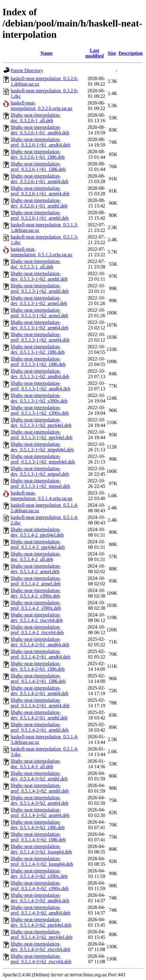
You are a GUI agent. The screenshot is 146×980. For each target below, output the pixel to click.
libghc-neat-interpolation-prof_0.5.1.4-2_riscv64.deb (37, 630)
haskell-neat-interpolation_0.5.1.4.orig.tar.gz (42, 496)
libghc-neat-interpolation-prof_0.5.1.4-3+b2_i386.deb (38, 837)
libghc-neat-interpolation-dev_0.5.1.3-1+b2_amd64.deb (40, 374)
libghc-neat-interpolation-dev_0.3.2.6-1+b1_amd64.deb (40, 130)
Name (47, 53)
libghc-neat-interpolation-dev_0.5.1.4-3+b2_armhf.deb (39, 776)
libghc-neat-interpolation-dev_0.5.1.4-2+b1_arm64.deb (39, 691)
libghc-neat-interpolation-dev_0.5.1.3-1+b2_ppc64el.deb (41, 423)
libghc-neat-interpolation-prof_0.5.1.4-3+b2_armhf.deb (40, 788)
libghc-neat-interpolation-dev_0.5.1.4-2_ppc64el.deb (37, 532)
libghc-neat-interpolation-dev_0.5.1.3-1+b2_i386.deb (38, 349)
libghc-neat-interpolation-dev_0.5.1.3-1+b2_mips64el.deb (42, 447)
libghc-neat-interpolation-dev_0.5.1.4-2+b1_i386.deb (38, 666)
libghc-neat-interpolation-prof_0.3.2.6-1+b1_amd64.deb (41, 142)
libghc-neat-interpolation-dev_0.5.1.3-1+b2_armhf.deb (39, 276)
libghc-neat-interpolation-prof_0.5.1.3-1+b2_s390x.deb (40, 410)
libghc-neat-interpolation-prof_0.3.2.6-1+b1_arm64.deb (40, 191)
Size (112, 53)
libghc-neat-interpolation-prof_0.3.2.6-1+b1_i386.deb (38, 167)
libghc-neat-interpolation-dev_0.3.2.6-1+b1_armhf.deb (39, 203)
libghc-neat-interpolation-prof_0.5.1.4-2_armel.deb (36, 581)
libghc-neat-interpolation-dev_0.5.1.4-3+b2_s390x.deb (39, 873)
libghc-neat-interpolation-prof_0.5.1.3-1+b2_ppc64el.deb (42, 435)
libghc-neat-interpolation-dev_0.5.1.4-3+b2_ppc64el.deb (41, 922)
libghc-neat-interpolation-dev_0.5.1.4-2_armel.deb (36, 569)
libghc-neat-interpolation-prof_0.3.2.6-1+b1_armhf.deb (40, 215)
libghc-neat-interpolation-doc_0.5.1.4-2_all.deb (36, 557)
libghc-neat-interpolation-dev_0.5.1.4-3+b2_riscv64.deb (41, 947)
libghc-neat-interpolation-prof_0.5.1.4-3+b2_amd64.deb (41, 910)
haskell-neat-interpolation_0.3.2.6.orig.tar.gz (42, 106)
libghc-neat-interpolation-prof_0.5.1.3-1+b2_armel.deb (39, 313)
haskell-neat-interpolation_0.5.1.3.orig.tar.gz (42, 252)
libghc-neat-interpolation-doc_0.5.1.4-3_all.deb (36, 764)
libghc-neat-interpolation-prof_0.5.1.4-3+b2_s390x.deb (40, 886)
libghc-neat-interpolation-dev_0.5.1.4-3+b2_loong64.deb (41, 849)
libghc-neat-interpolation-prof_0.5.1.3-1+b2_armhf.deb (40, 288)
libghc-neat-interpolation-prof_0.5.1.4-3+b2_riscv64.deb (41, 959)
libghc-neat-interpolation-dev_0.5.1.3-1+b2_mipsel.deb (40, 471)
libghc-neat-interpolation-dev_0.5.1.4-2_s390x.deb (36, 593)
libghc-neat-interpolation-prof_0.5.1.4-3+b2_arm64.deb (40, 813)
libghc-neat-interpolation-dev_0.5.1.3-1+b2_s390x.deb (39, 398)
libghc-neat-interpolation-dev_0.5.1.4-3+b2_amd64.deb (40, 898)
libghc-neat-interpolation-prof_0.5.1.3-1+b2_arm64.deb (40, 337)
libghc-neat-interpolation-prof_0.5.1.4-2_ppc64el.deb (38, 544)
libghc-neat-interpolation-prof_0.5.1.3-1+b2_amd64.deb (41, 386)
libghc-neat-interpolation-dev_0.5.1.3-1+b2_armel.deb (39, 301)
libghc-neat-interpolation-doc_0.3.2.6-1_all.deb (36, 118)
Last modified (94, 53)
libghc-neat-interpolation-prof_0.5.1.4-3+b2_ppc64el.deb (42, 934)
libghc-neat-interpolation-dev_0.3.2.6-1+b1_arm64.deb (39, 179)
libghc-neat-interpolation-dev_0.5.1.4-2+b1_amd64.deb (40, 642)
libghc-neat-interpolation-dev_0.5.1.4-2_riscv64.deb (37, 618)
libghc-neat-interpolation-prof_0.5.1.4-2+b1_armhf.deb (40, 727)
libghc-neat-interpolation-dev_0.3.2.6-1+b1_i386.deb (38, 154)
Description (131, 53)
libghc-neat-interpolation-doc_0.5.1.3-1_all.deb (36, 264)
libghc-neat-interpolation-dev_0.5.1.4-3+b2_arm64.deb (39, 800)
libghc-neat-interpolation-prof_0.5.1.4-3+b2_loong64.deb (42, 861)
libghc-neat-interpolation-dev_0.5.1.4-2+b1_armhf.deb (39, 715)
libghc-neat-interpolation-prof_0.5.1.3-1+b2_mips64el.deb (43, 459)
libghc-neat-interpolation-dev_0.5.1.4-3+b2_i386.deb (38, 825)
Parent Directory (27, 71)
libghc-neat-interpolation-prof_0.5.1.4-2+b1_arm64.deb (40, 703)
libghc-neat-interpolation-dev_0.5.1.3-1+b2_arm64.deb (39, 325)
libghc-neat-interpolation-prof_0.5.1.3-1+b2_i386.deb (38, 362)
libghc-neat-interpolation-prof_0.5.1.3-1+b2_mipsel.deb (40, 483)
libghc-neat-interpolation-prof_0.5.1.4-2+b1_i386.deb (38, 678)
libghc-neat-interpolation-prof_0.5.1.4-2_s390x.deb (36, 605)
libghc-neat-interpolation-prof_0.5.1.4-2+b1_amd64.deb (41, 654)
